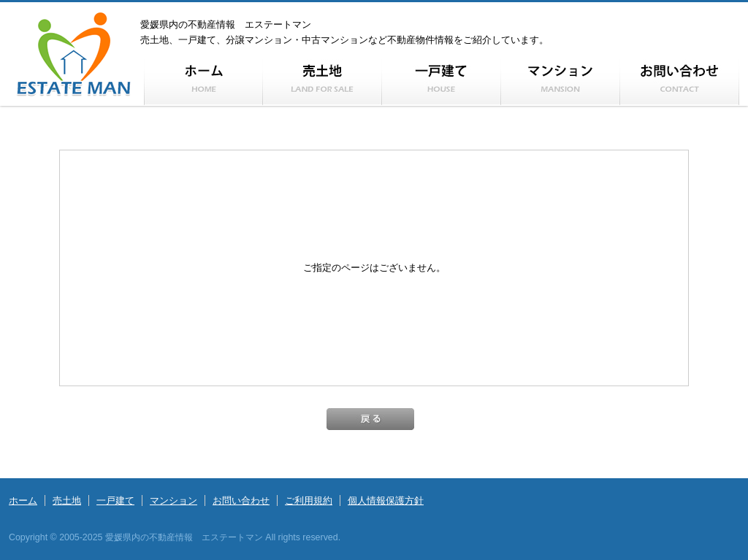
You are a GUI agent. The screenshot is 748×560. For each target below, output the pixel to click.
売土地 (67, 500)
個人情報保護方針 (386, 500)
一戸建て (115, 500)
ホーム (23, 500)
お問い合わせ (241, 500)
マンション (173, 500)
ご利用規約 (309, 500)
